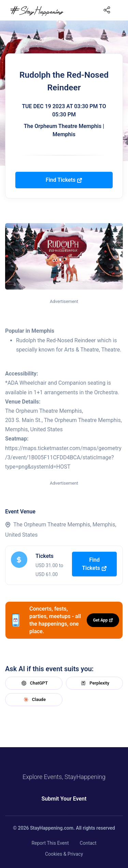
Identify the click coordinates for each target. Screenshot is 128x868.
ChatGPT (34, 683)
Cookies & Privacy (64, 854)
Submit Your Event (64, 799)
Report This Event (50, 843)
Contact (88, 843)
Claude (34, 700)
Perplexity (94, 683)
